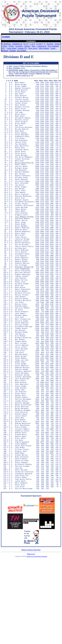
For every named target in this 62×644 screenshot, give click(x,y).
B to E (26, 44)
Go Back (6, 37)
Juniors (58, 44)
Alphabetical (17, 44)
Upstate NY (22, 48)
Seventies (19, 46)
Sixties (11, 46)
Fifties (5, 46)
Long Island (12, 48)
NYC (3, 48)
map (21, 70)
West (34, 46)
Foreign (13, 50)
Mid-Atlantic (44, 48)
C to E (32, 44)
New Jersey (33, 48)
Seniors (27, 46)
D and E (40, 44)
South (53, 48)
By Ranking (6, 44)
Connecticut (42, 46)
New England (53, 46)
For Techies (22, 50)
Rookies (50, 44)
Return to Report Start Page (31, 632)
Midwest (5, 50)
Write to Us (31, 636)
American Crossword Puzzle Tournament (37, 638)
